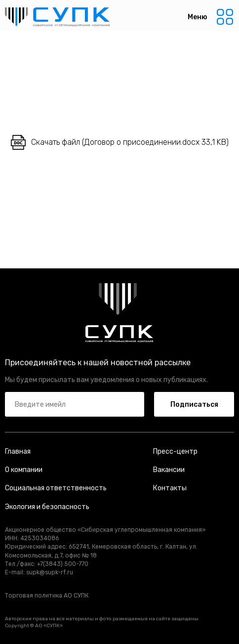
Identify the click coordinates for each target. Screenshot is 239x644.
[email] (75, 404)
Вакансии (169, 470)
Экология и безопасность (47, 507)
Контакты (170, 488)
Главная (18, 451)
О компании (24, 470)
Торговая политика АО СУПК (47, 596)
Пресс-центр (175, 451)
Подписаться (194, 405)
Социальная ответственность (56, 488)
